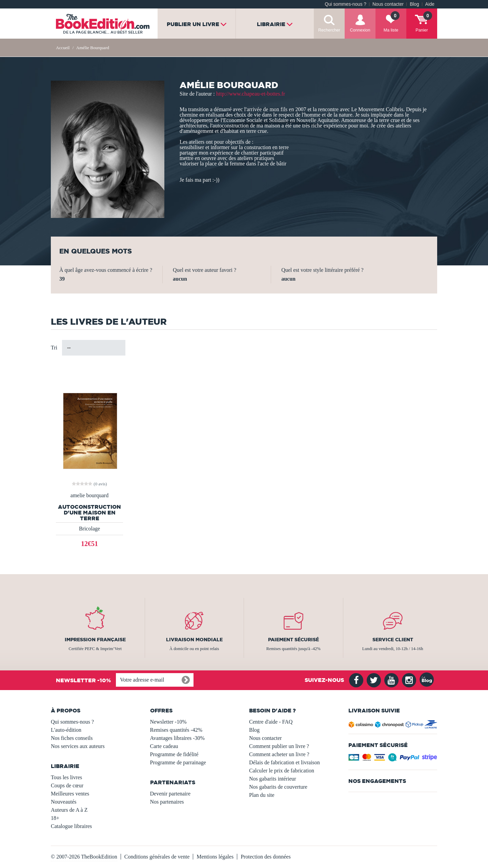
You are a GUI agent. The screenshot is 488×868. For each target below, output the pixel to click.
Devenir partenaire (170, 794)
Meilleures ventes (70, 794)
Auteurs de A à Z (69, 810)
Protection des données (266, 857)
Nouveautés (64, 802)
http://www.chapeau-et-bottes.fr (251, 94)
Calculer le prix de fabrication (282, 771)
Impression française (95, 640)
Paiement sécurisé (293, 640)
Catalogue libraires (71, 826)
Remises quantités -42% (176, 730)
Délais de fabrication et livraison (284, 762)
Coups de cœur (67, 785)
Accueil (63, 48)
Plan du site (262, 795)
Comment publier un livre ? (279, 746)
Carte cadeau (164, 746)
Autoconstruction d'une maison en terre (89, 513)
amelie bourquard (89, 496)
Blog (414, 4)
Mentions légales (215, 857)
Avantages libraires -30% (177, 738)
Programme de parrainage (178, 762)
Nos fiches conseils (72, 738)
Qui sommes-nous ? (345, 4)
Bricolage (89, 529)
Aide (430, 4)
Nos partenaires (167, 802)
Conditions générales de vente (157, 857)
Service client (393, 640)
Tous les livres (66, 777)
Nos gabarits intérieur (273, 779)
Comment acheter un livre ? (279, 754)
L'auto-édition (66, 730)
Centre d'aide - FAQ (271, 722)
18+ (55, 818)
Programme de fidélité (174, 754)
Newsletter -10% (168, 722)
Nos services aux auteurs (78, 746)
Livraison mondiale (194, 640)
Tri (54, 348)
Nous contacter (388, 4)
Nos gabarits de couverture (278, 787)
